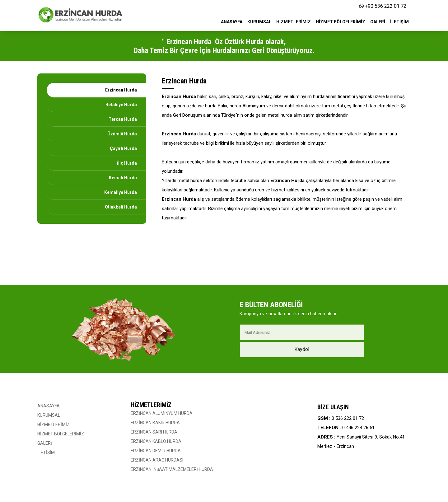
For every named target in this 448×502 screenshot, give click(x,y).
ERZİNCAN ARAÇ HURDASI (157, 460)
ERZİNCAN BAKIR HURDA (155, 423)
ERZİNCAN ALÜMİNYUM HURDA (162, 413)
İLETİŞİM (46, 453)
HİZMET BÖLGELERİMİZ (61, 434)
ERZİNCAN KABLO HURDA (156, 441)
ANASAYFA (49, 406)
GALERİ (45, 443)
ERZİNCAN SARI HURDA (154, 432)
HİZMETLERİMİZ (54, 425)
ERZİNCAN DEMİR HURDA (156, 451)
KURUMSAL (49, 415)
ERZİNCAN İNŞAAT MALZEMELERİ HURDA (172, 469)
